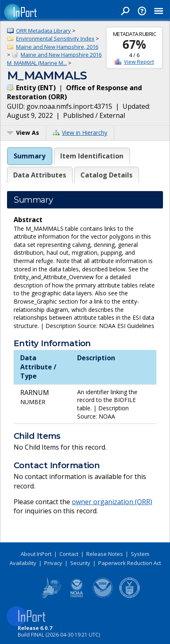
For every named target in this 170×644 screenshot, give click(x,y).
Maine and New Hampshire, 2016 (57, 47)
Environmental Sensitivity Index (55, 38)
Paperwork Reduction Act (130, 563)
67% (134, 44)
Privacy (53, 563)
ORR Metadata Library (44, 31)
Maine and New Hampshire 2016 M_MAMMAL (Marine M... (54, 59)
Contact (69, 554)
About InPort (36, 554)
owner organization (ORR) (112, 502)
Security (80, 563)
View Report (139, 62)
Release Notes (105, 554)
